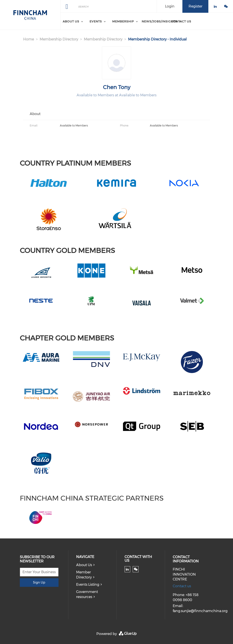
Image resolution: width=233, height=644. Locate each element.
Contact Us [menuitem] (181, 21)
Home (28, 39)
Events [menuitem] (96, 21)
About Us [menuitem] (71, 21)
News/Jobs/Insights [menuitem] (159, 21)
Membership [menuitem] (123, 21)
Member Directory (84, 575)
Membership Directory (59, 39)
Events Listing (88, 585)
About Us (84, 565)
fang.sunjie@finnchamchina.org (200, 611)
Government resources (87, 594)
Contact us (182, 586)
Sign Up (39, 582)
